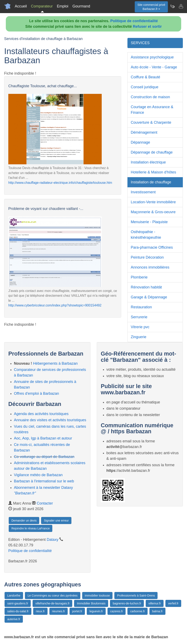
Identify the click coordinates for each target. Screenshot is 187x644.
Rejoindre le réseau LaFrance (31, 528)
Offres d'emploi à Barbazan (36, 393)
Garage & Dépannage (149, 297)
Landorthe (14, 596)
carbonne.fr (137, 611)
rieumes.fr (59, 611)
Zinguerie (139, 337)
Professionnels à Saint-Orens (136, 596)
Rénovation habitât (146, 287)
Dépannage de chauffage (152, 152)
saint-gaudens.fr (18, 603)
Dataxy (53, 540)
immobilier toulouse (97, 596)
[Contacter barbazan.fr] (181, 6)
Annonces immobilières (150, 267)
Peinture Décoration (147, 257)
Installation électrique (148, 162)
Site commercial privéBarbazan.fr (151, 7)
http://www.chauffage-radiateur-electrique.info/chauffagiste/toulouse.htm (60, 183)
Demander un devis (24, 521)
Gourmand (81, 6)
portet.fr (77, 611)
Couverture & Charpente (151, 122)
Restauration (141, 307)
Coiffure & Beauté (145, 77)
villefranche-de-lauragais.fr (52, 603)
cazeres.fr (117, 611)
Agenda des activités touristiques (41, 414)
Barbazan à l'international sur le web (44, 481)
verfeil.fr (173, 603)
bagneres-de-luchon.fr (127, 603)
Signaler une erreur (56, 521)
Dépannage (140, 142)
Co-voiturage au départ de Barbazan (44, 457)
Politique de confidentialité (134, 21)
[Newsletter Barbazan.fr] (172, 6)
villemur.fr (155, 603)
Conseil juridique (145, 87)
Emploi (63, 6)
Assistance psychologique (152, 57)
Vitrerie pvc (140, 327)
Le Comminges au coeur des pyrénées (53, 596)
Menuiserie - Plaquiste (149, 222)
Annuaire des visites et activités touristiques (50, 420)
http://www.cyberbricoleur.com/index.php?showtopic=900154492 (55, 305)
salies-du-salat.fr (18, 611)
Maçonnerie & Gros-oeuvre (153, 212)
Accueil (21, 6)
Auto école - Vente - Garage (154, 67)
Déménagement (144, 132)
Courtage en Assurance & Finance (152, 110)
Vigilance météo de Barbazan (38, 475)
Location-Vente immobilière (153, 202)
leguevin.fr (96, 611)
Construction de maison (150, 97)
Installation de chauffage (151, 182)
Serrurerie (139, 317)
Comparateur (42, 6)
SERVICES (140, 43)
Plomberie (139, 277)
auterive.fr (14, 619)
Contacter (45, 503)
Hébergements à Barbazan (55, 363)
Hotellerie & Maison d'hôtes (153, 172)
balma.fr (157, 611)
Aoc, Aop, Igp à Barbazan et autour (43, 438)
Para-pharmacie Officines (152, 247)
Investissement (143, 192)
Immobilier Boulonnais (91, 603)
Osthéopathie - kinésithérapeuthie (146, 235)
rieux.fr (40, 611)
